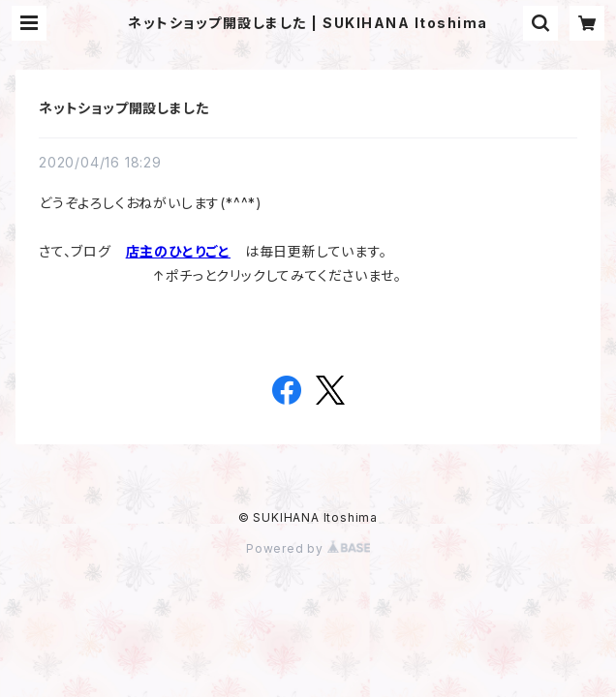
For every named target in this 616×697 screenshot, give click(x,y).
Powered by (308, 548)
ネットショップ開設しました (123, 108)
